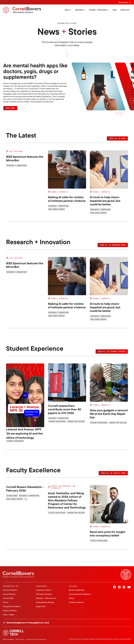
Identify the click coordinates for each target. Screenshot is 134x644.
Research (79, 10)
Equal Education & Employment (36, 639)
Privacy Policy (20, 639)
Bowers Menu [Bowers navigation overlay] (124, 2)
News (115, 10)
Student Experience (98, 10)
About (67, 10)
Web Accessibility (8, 639)
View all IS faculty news (113, 473)
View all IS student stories (112, 351)
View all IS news (117, 138)
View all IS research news (113, 245)
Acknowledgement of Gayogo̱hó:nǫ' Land (28, 623)
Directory (125, 10)
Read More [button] (10, 108)
